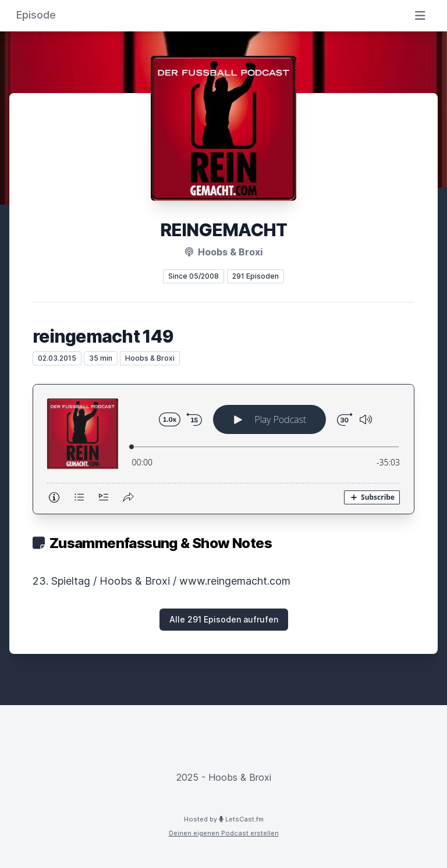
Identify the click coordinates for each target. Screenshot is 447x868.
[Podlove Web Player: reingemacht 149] (223, 449)
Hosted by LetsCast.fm (224, 819)
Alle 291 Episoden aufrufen (224, 619)
